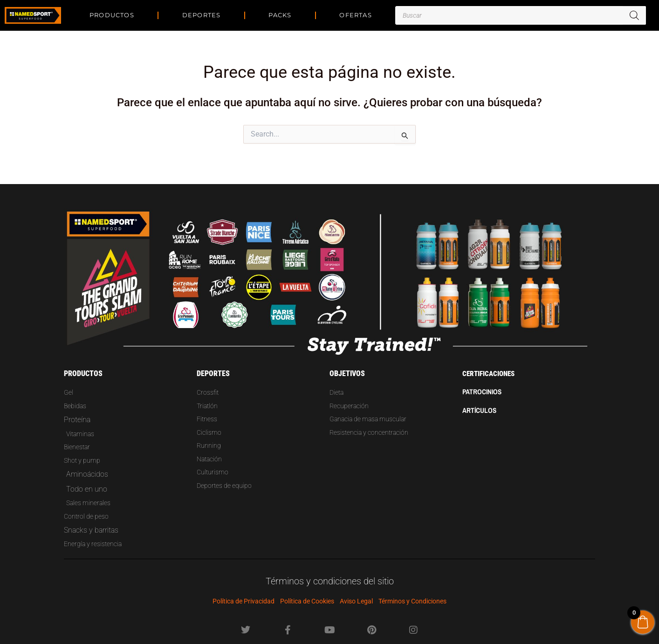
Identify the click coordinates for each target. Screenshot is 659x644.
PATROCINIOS (483, 381)
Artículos (480, 399)
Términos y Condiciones (412, 601)
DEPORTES (202, 15)
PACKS (280, 15)
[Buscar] (634, 15)
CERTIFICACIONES (490, 363)
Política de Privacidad (244, 601)
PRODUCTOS (112, 15)
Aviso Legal (356, 601)
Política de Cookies (307, 601)
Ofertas (355, 15)
